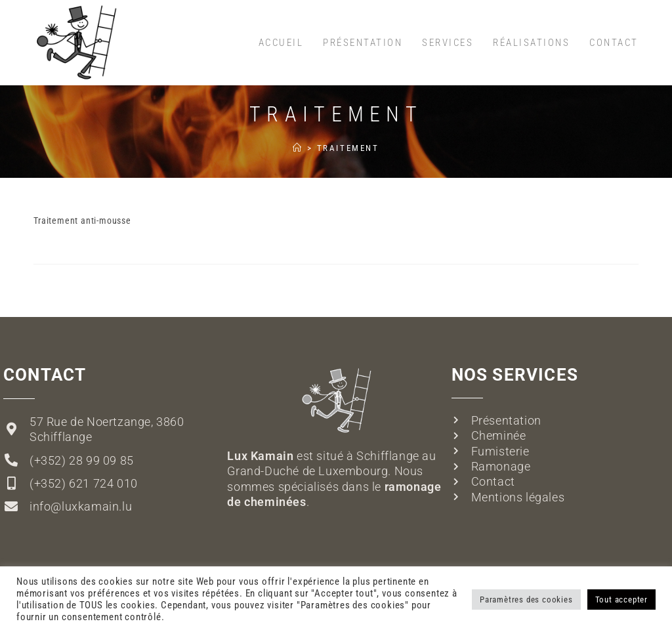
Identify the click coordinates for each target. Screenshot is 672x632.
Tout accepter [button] (621, 600)
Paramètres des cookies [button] (526, 600)
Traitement (348, 148)
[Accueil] (298, 148)
